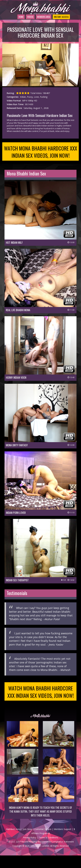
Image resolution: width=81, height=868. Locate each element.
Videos (24, 23)
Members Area (41, 23)
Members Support (63, 842)
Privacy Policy (30, 850)
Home (13, 23)
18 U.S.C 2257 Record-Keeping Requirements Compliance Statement (41, 854)
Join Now (27, 842)
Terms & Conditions (48, 850)
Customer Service (43, 842)
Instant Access (63, 23)
